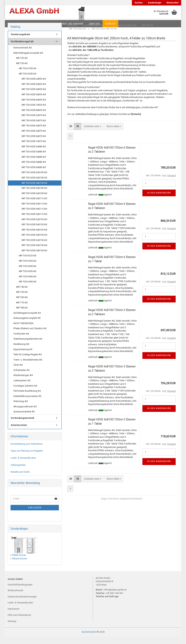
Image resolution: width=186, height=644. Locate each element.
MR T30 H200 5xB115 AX (34, 221)
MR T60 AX (22, 305)
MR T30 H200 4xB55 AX (34, 96)
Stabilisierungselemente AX (28, 346)
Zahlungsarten (18, 472)
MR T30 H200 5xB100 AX (34, 195)
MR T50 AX (22, 299)
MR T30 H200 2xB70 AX (34, 122)
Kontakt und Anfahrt (70, 24)
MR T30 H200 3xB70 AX (34, 128)
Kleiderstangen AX (23, 382)
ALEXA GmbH (89, 639)
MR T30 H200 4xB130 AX (34, 237)
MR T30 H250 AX (28, 268)
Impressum (14, 616)
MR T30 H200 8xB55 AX (34, 117)
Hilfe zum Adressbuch (19, 622)
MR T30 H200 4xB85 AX (34, 164)
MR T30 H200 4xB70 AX (34, 133)
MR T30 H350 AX (28, 278)
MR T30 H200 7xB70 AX (34, 148)
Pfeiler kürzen (19, 562)
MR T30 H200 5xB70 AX (34, 138)
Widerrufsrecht (15, 598)
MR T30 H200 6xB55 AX (34, 107)
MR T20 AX (22, 65)
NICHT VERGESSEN (23, 331)
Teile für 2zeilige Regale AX (28, 362)
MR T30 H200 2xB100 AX (34, 180)
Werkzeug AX (21, 408)
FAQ (30, 24)
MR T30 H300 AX (28, 273)
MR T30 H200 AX (28, 81)
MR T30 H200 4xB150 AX (34, 258)
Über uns (94, 24)
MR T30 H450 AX (28, 289)
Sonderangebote (20, 42)
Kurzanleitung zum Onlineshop (27, 451)
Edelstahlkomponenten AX (27, 403)
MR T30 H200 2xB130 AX (34, 227)
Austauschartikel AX (24, 419)
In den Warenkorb (159, 200)
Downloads (15, 24)
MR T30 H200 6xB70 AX (34, 143)
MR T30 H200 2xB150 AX (34, 247)
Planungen (45, 24)
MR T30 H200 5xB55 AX (34, 102)
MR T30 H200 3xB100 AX (34, 185)
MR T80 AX (22, 315)
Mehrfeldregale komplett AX (28, 60)
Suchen (139, 3)
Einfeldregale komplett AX (27, 320)
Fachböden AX (21, 341)
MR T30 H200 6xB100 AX (34, 201)
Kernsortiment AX (23, 55)
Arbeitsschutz (19, 432)
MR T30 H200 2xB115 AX (34, 206)
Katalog (110, 24)
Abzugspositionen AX (25, 414)
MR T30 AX (22, 71)
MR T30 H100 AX (28, 76)
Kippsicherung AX (23, 357)
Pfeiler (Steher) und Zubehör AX (30, 336)
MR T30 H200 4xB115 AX (34, 216)
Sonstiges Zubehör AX (25, 393)
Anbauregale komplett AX (27, 325)
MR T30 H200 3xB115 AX (34, 211)
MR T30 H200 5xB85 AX (34, 169)
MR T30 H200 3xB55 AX (34, 91)
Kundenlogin (155, 3)
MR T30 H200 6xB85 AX (34, 175)
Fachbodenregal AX (22, 49)
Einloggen (35, 515)
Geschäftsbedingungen (20, 592)
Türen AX (18, 372)
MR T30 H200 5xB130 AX (34, 242)
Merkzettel (172, 3)
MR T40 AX (22, 294)
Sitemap (12, 628)
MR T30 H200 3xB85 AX (34, 159)
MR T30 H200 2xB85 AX (34, 154)
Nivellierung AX (21, 351)
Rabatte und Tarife (20, 479)
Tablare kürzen (19, 566)
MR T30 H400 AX (28, 284)
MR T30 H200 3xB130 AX (34, 232)
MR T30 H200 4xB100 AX (34, 190)
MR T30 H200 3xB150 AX (34, 252)
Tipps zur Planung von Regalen (27, 458)
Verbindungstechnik (22, 425)
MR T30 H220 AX (28, 263)
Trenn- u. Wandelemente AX (28, 367)
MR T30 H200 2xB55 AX (34, 86)
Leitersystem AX (22, 388)
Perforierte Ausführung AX (27, 398)
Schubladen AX (22, 377)
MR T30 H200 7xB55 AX (34, 112)
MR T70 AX (22, 310)
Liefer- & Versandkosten (23, 465)
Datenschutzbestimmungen (22, 604)
